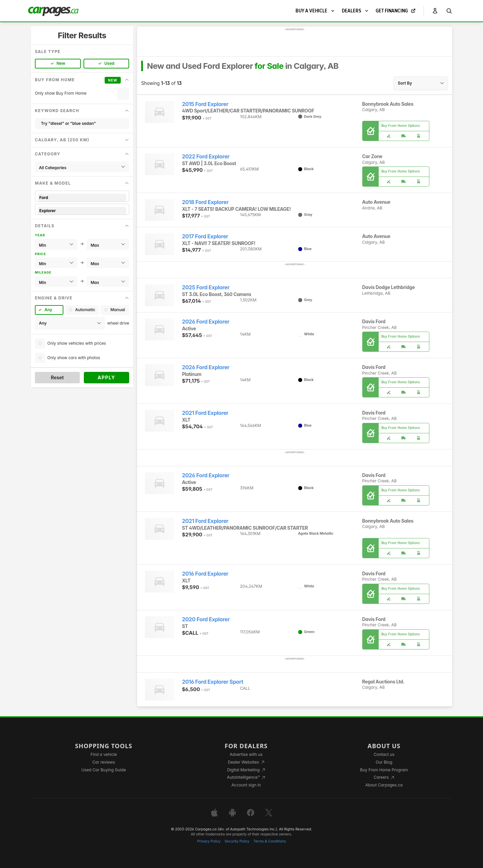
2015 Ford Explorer (205, 104)
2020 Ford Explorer (206, 619)
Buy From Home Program (384, 770)
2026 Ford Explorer (206, 322)
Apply (106, 377)
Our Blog (384, 762)
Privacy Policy (209, 841)
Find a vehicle (104, 754)
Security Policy (237, 841)
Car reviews (104, 762)
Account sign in (246, 785)
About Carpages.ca (384, 785)
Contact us (384, 754)
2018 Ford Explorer (205, 202)
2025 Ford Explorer (206, 287)
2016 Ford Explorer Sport (213, 682)
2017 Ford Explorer (205, 236)
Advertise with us (246, 754)
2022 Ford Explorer (206, 157)
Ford (82, 198)
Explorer (82, 211)
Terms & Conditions (270, 841)
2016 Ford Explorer (205, 574)
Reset (57, 377)
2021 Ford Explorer (205, 413)
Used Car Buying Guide (104, 770)
